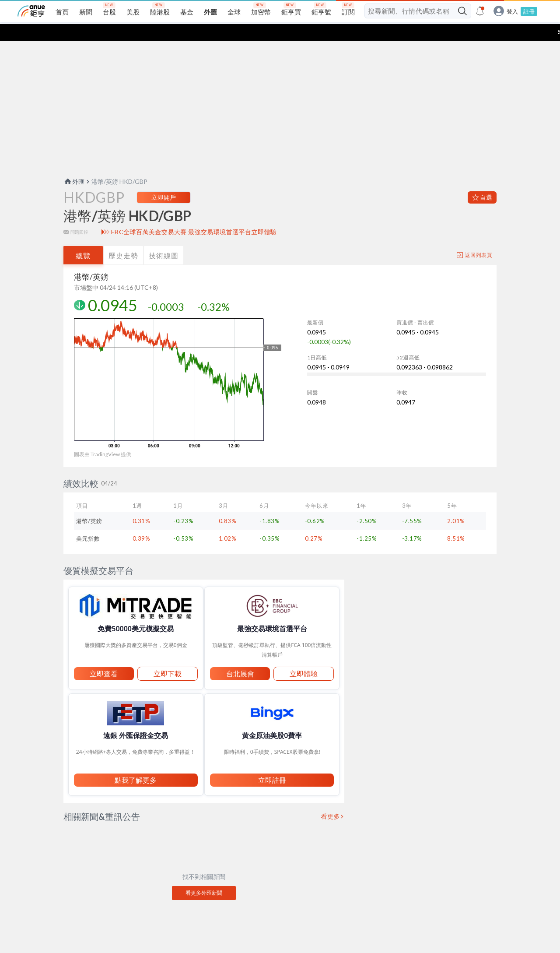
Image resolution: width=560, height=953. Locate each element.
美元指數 (88, 521)
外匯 (74, 164)
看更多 (331, 799)
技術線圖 (164, 238)
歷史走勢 (123, 238)
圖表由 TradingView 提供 (103, 437)
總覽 (83, 238)
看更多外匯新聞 (204, 876)
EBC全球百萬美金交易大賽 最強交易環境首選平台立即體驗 (194, 215)
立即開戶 (164, 180)
